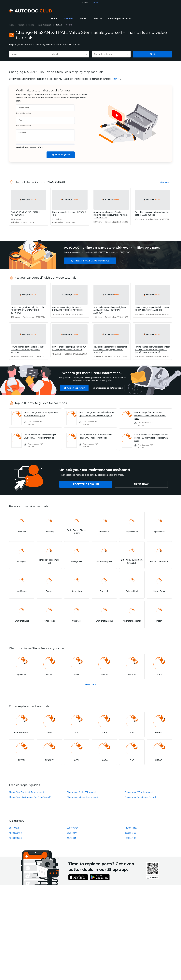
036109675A (73, 828)
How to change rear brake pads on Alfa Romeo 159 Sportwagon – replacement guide (151, 438)
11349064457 (131, 828)
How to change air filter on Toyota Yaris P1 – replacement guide (41, 414)
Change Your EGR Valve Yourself (139, 792)
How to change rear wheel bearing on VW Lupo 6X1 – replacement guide (40, 436)
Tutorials (21, 25)
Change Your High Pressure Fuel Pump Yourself (30, 797)
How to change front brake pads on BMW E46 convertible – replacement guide (150, 415)
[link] (54, 19)
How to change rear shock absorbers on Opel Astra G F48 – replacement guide (96, 414)
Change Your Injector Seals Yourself (82, 797)
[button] (97, 19)
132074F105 (130, 838)
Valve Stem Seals (45, 25)
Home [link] (11, 25)
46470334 (71, 838)
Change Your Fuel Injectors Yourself (140, 797)
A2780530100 (15, 833)
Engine (31, 25)
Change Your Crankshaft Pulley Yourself (27, 792)
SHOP (85, 3)
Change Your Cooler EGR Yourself (82, 792)
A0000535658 (15, 838)
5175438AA (72, 833)
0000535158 (130, 833)
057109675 (14, 828)
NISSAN (59, 25)
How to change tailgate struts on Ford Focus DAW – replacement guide (96, 436)
